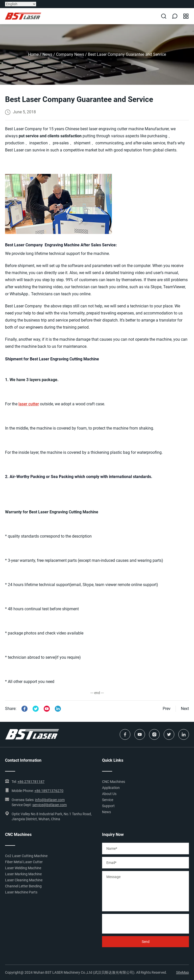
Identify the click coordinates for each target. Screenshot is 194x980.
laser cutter (29, 404)
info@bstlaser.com (50, 800)
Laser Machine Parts (21, 892)
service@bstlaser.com (50, 805)
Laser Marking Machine (23, 874)
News (47, 54)
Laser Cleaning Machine (24, 880)
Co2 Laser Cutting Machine (26, 856)
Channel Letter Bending (23, 886)
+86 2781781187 (31, 782)
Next (185, 709)
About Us (109, 794)
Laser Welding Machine (23, 868)
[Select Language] (21, 4)
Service (108, 800)
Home (33, 54)
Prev (167, 709)
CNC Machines (114, 782)
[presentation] (140, 924)
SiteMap (183, 972)
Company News (70, 54)
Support (108, 806)
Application (111, 788)
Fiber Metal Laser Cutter (24, 862)
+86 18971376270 (49, 791)
